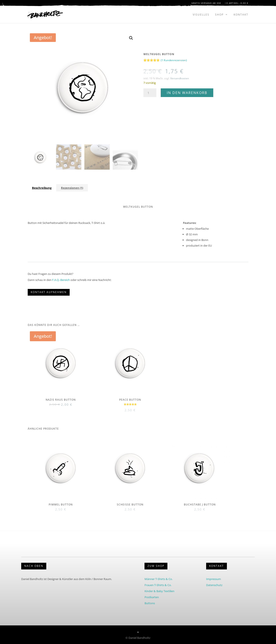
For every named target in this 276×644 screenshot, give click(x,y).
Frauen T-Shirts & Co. (158, 585)
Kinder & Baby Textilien (159, 591)
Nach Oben (34, 566)
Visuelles (201, 15)
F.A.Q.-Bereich (61, 280)
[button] (131, 38)
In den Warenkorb (187, 93)
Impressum (213, 579)
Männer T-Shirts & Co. (159, 579)
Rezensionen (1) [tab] (72, 188)
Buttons (150, 603)
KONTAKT (217, 566)
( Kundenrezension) (174, 60)
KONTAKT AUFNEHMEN (49, 292)
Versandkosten (180, 78)
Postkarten (152, 597)
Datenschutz (214, 585)
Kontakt (241, 15)
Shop (219, 15)
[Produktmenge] (150, 93)
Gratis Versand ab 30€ (206, 4)
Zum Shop (156, 566)
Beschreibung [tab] (42, 188)
